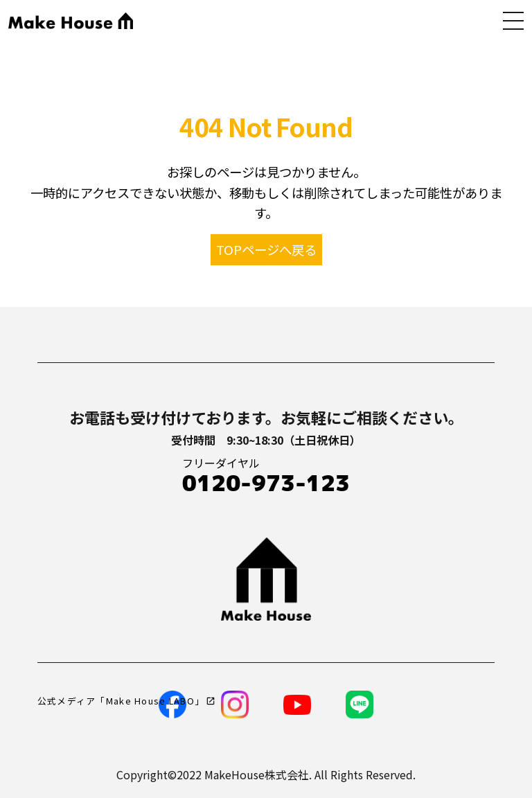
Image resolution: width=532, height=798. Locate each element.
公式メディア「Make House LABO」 (121, 701)
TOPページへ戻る (266, 249)
